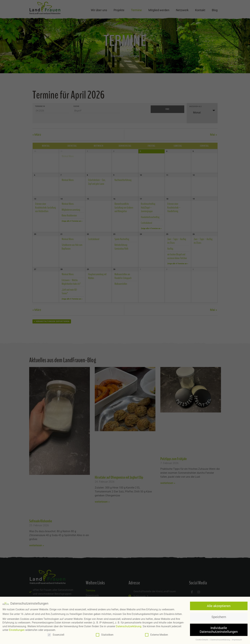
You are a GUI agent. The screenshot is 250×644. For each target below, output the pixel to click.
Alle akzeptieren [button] (219, 605)
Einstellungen (17, 629)
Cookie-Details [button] (202, 639)
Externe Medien (157, 634)
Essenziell (56, 634)
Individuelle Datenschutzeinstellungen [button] (219, 629)
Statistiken (105, 634)
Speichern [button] (219, 616)
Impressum (237, 639)
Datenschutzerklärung (129, 626)
